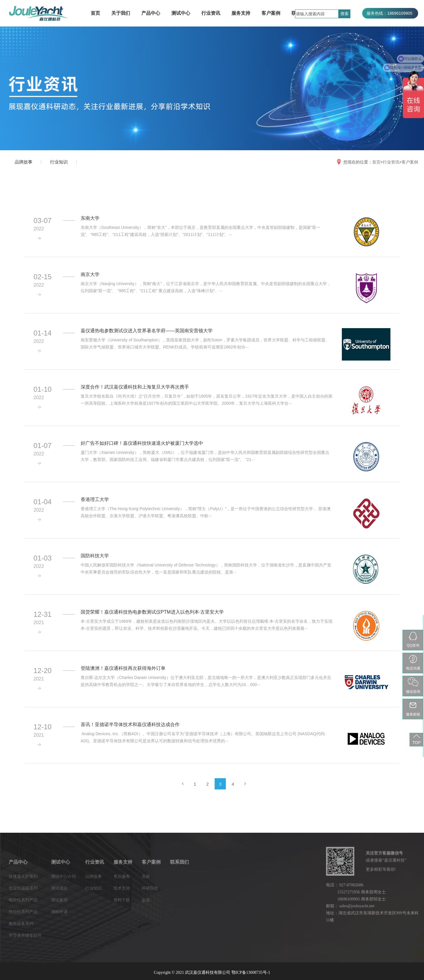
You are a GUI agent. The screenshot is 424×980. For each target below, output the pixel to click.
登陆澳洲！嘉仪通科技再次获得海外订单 (123, 668)
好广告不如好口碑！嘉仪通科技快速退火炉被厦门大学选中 (142, 443)
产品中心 (151, 13)
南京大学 (90, 274)
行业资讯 (211, 13)
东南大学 (90, 218)
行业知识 (59, 162)
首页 (95, 13)
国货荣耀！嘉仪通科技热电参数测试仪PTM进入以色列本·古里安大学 (152, 612)
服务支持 (241, 13)
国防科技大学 (95, 556)
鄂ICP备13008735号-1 (251, 972)
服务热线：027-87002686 (390, 24)
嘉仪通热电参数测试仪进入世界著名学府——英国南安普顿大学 (147, 331)
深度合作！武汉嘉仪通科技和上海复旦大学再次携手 (135, 387)
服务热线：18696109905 (390, 13)
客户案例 (271, 13)
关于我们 (121, 13)
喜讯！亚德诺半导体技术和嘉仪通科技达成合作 (130, 724)
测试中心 (181, 13)
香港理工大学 (95, 499)
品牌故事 (24, 162)
